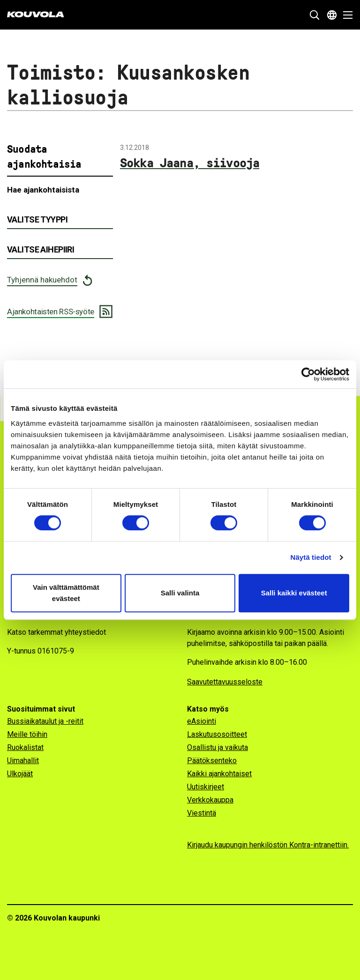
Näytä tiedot (311, 557)
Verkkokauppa (210, 800)
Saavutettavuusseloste (225, 682)
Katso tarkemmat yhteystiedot (56, 632)
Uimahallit (23, 761)
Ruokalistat (25, 747)
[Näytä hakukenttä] (315, 15)
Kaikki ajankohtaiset (219, 774)
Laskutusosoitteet (217, 734)
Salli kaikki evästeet (294, 593)
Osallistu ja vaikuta (217, 747)
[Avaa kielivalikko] (332, 15)
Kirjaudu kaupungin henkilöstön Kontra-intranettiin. (268, 845)
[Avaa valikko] (345, 15)
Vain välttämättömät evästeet (66, 593)
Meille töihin (27, 734)
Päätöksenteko (212, 761)
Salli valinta (180, 593)
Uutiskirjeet (206, 787)
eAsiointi (202, 721)
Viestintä (202, 813)
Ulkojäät (20, 774)
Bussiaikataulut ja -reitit (45, 721)
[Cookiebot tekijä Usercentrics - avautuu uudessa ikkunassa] (308, 374)
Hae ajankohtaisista (43, 190)
